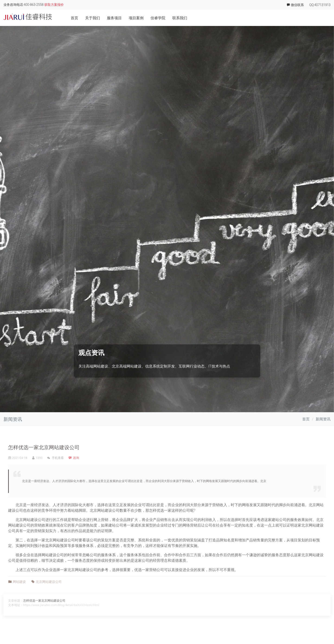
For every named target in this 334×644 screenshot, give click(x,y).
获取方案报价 (54, 5)
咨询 (76, 472)
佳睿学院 (301, 18)
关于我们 (236, 18)
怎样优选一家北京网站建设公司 (44, 462)
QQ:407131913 (320, 5)
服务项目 (258, 18)
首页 (218, 18)
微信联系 (295, 5)
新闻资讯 (323, 419)
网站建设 (19, 596)
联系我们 (323, 18)
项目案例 (279, 18)
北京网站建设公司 (105, 525)
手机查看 (55, 472)
